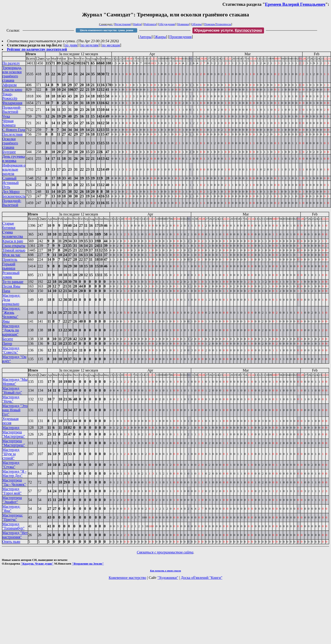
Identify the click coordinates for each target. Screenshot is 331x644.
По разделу (11, 63)
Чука (6, 116)
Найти (137, 24)
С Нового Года (14, 130)
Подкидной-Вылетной (12, 110)
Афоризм (9, 85)
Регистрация (123, 24)
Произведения (181, 37)
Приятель (10, 259)
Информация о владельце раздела (14, 169)
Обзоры (197, 24)
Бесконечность (14, 196)
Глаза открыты (14, 246)
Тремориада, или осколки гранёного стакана (12, 74)
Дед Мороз (11, 192)
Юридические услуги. (228, 30)
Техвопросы (223, 24)
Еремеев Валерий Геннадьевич (295, 4)
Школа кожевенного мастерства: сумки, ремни (107, 30)
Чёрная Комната (9, 123)
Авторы (145, 37)
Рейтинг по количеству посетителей (37, 49)
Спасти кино (12, 89)
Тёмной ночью (14, 250)
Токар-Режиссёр (10, 96)
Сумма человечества (13, 234)
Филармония (12, 103)
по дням (71, 45)
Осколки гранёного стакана (10, 143)
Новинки (183, 24)
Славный (9, 178)
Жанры (160, 37)
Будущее (9, 152)
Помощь (210, 24)
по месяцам (111, 45)
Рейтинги (150, 24)
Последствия (12, 134)
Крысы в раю (13, 241)
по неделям (90, 45)
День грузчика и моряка (14, 159)
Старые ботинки (9, 225)
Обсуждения (167, 24)
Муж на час (11, 255)
